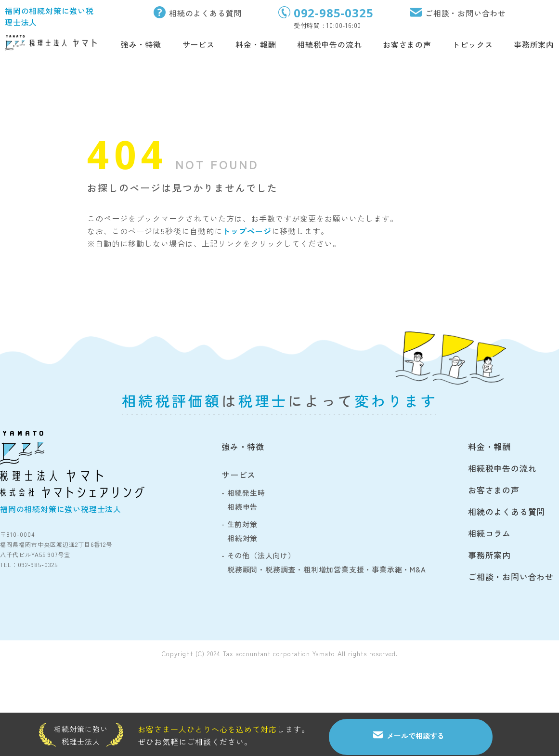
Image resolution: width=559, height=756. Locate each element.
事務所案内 (534, 44)
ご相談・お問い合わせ (466, 13)
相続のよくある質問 (205, 13)
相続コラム (489, 533)
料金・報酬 (256, 44)
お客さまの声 (407, 44)
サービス (199, 44)
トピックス (472, 44)
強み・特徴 (141, 44)
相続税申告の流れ (329, 44)
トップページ (247, 231)
